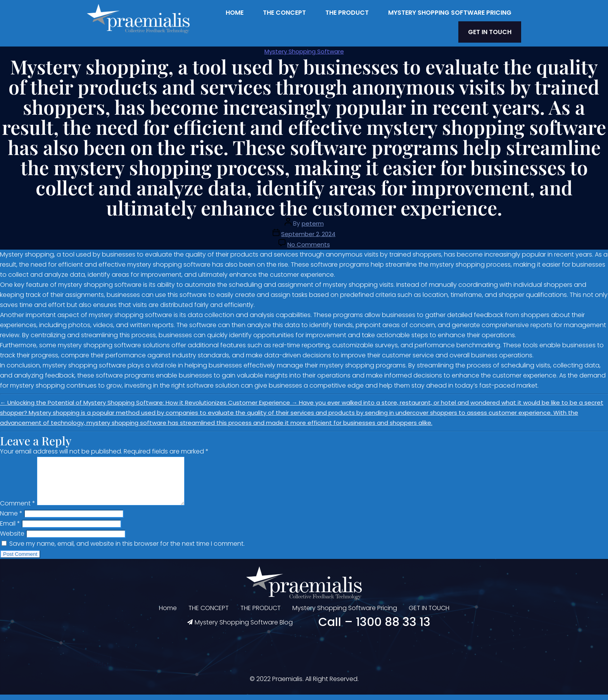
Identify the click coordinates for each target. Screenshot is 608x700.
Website (12, 539)
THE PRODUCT (347, 13)
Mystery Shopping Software (304, 47)
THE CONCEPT (284, 13)
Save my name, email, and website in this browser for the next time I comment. (127, 549)
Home (235, 13)
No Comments (309, 241)
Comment (18, 509)
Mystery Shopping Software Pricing (450, 13)
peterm (313, 220)
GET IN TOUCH (495, 30)
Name (11, 519)
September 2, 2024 (308, 230)
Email (10, 529)
